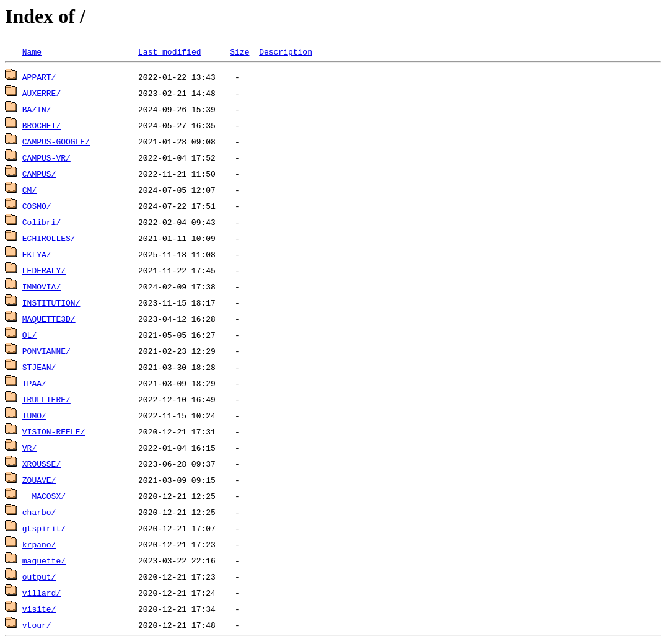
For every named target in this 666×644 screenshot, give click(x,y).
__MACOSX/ (44, 496)
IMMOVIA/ (42, 286)
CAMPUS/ (39, 174)
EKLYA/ (37, 254)
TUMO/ (34, 415)
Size (239, 51)
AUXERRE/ (42, 93)
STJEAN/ (39, 367)
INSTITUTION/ (51, 302)
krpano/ (39, 544)
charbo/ (39, 512)
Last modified (169, 51)
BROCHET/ (42, 125)
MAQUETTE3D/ (49, 319)
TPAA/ (34, 383)
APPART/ (39, 77)
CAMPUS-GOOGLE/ (56, 141)
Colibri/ (42, 222)
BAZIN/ (37, 109)
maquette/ (44, 560)
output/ (39, 576)
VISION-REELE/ (54, 431)
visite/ (39, 609)
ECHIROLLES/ (49, 238)
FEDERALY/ (44, 270)
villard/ (42, 593)
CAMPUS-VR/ (46, 157)
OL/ (29, 335)
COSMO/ (37, 206)
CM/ (29, 190)
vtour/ (37, 625)
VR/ (29, 448)
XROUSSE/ (42, 464)
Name (32, 51)
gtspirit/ (44, 528)
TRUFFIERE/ (46, 399)
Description (286, 51)
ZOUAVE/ (39, 480)
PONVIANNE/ (46, 351)
